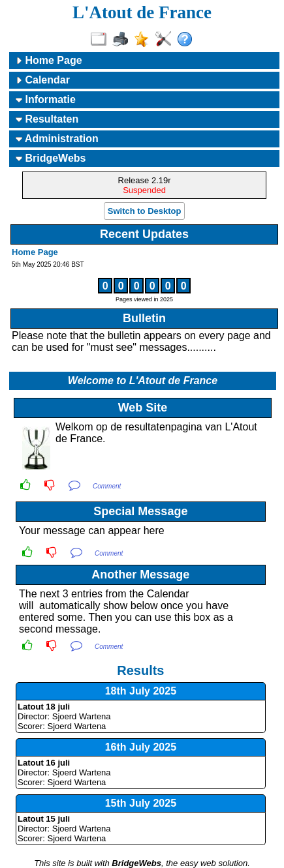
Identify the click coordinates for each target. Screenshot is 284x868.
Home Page (49, 60)
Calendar (43, 80)
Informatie (46, 99)
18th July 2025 (141, 691)
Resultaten (47, 119)
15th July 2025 (141, 803)
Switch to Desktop (145, 211)
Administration (57, 139)
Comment (107, 486)
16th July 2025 (141, 747)
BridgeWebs (51, 158)
